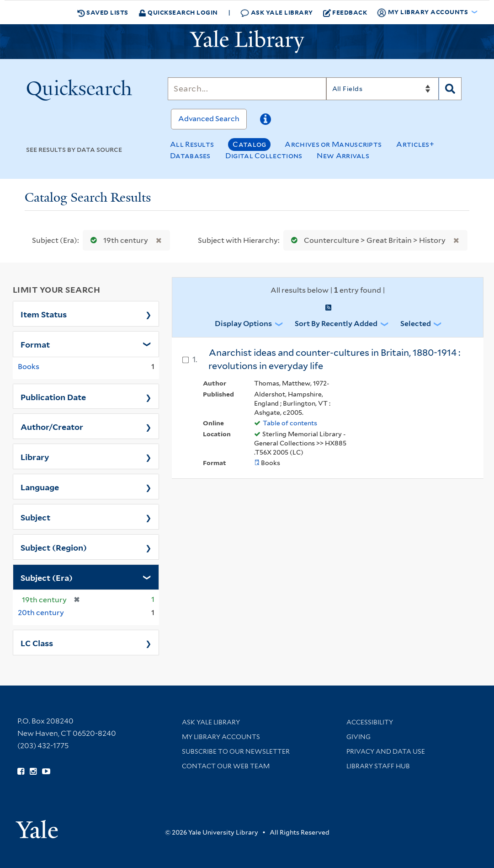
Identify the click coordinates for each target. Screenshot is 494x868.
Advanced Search (209, 119)
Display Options (243, 324)
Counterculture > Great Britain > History (366, 240)
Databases (190, 156)
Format (35, 344)
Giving (359, 737)
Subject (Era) (47, 577)
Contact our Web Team (226, 766)
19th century (117, 240)
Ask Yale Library (277, 13)
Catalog (249, 144)
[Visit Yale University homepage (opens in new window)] (37, 826)
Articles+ (415, 144)
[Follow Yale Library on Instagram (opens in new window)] (33, 772)
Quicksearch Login (178, 12)
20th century (41, 613)
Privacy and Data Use (386, 751)
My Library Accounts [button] (423, 12)
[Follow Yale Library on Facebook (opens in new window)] (21, 772)
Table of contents (290, 423)
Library (35, 456)
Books (29, 367)
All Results (192, 144)
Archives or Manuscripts (333, 144)
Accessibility (370, 722)
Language (40, 487)
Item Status (44, 314)
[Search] (247, 89)
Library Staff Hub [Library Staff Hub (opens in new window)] (378, 766)
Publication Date (53, 396)
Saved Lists (103, 12)
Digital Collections (264, 156)
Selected (416, 324)
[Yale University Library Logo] (247, 42)
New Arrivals (343, 156)
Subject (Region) (54, 547)
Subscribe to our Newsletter (236, 751)
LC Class (37, 643)
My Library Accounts (221, 737)
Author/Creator (52, 426)
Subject (35, 517)
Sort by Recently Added (336, 324)
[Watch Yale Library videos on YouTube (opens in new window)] (46, 772)
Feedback (345, 12)
